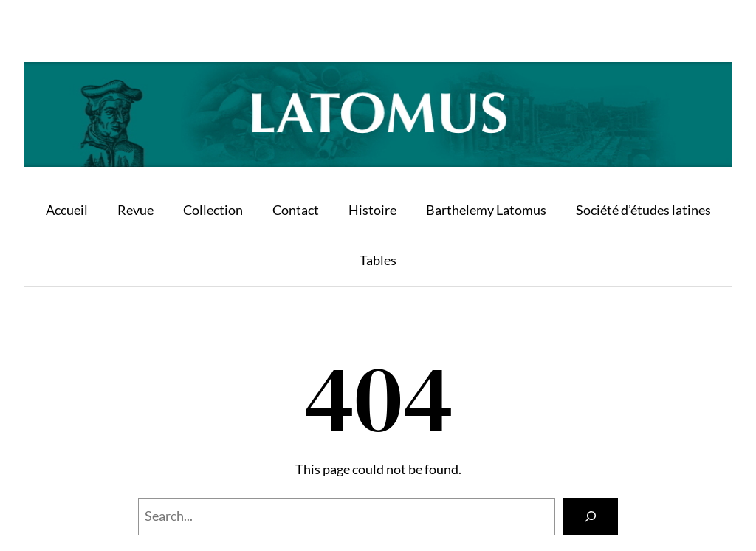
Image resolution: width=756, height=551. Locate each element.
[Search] (590, 517)
